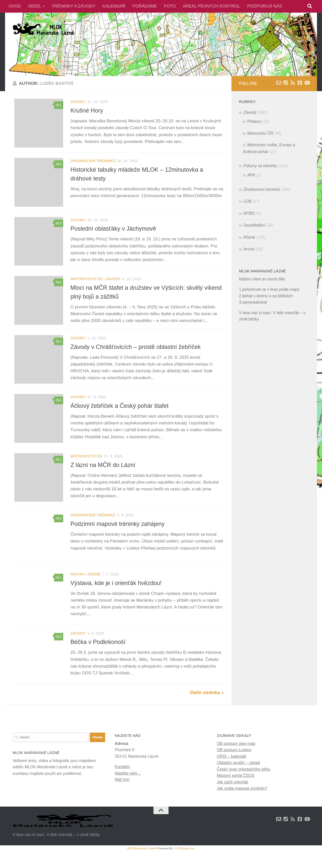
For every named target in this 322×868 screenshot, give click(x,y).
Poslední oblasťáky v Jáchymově (113, 232)
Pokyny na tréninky (260, 166)
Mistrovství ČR (86, 284)
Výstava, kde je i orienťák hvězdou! (116, 596)
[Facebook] (300, 83)
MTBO (249, 213)
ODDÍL (34, 6)
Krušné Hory (87, 111)
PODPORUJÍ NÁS (265, 6)
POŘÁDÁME (145, 6)
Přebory (254, 121)
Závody (78, 102)
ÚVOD (15, 6)
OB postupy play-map (236, 760)
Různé (94, 587)
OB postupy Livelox (234, 766)
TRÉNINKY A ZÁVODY (74, 6)
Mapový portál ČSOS (236, 792)
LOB (248, 201)
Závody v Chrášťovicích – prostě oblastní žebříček (136, 353)
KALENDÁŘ (114, 6)
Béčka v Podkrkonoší (98, 657)
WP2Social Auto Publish (142, 865)
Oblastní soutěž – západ (238, 779)
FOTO (170, 6)
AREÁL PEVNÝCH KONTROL (212, 6)
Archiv (77, 587)
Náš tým (122, 796)
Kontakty (123, 783)
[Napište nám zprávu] (279, 83)
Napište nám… (128, 789)
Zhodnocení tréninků (93, 162)
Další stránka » (207, 709)
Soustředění (254, 225)
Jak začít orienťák (233, 798)
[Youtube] (307, 83)
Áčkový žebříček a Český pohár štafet (119, 414)
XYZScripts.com (185, 865)
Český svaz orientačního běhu (244, 785)
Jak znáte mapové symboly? (242, 804)
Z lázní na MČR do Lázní (103, 475)
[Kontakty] (286, 83)
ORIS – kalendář (232, 772)
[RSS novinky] (293, 83)
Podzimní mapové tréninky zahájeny (118, 535)
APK (251, 175)
